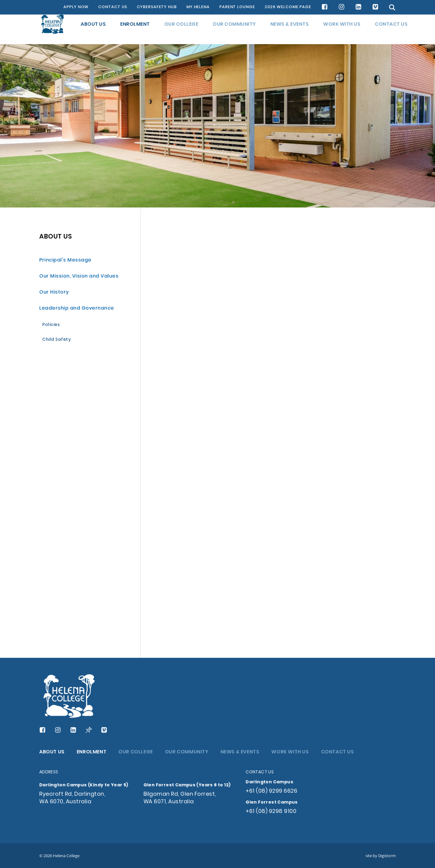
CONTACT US (113, 7)
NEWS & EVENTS (290, 29)
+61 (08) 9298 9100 (271, 812)
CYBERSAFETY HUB (157, 7)
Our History (54, 293)
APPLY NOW (76, 7)
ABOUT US (93, 29)
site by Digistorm (381, 856)
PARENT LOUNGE (237, 7)
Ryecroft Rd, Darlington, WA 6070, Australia (72, 798)
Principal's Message (65, 261)
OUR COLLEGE (181, 29)
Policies (51, 326)
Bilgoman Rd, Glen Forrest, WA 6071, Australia (180, 798)
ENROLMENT (135, 29)
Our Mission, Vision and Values (79, 277)
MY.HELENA (198, 7)
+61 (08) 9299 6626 (271, 791)
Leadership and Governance (77, 309)
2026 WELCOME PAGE (288, 7)
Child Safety (56, 340)
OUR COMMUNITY (234, 29)
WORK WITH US (342, 29)
